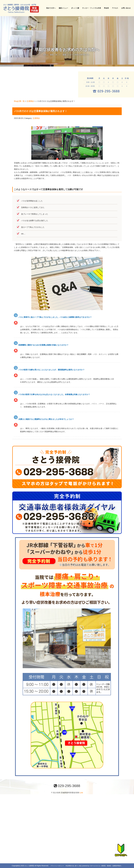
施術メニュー (63, 8)
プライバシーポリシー (57, 866)
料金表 (106, 8)
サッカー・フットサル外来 (92, 8)
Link (81, 793)
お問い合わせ (126, 8)
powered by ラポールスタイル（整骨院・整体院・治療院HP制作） (102, 866)
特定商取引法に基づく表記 (74, 866)
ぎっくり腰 (75, 8)
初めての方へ (51, 8)
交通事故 (30, 101)
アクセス (115, 8)
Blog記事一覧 (19, 101)
